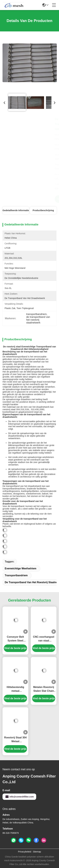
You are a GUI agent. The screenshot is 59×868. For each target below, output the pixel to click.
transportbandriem (16, 575)
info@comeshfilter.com (19, 797)
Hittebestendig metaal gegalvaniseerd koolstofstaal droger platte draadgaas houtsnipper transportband (15, 689)
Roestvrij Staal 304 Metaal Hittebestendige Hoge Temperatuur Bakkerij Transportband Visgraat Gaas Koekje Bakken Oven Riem (15, 740)
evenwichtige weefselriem (21, 568)
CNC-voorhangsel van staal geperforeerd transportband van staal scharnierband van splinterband (44, 639)
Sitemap (37, 852)
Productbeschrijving (43, 210)
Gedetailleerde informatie (16, 210)
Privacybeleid (24, 852)
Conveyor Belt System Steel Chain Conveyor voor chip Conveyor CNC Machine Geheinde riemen (15, 639)
